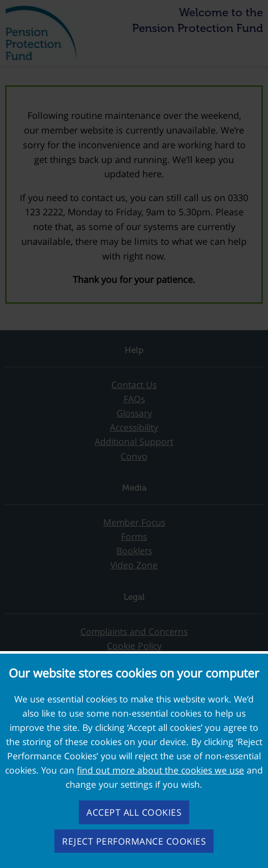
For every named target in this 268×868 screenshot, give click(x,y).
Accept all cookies (134, 812)
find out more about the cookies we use (160, 770)
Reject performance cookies (134, 841)
